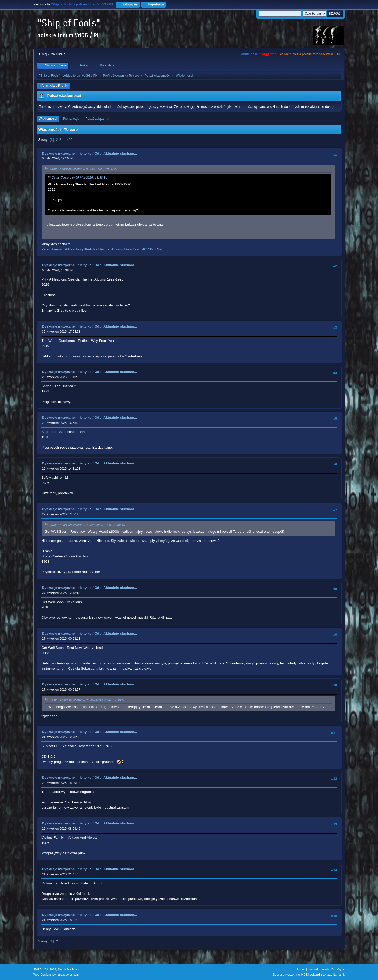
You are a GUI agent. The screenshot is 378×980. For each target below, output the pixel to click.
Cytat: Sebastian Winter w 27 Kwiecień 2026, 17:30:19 (87, 525)
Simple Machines (68, 969)
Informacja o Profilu (54, 86)
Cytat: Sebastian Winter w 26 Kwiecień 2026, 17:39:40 (87, 700)
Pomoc (301, 969)
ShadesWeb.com (68, 975)
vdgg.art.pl (269, 54)
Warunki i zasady (319, 969)
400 (70, 140)
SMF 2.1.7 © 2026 (45, 969)
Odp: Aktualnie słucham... (116, 153)
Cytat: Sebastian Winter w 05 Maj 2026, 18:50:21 (83, 169)
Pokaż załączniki (97, 119)
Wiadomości (48, 119)
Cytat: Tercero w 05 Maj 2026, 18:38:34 (79, 178)
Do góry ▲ (338, 969)
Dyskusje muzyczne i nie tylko (67, 153)
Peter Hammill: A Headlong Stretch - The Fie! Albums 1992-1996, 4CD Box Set (102, 249)
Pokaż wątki (71, 119)
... (65, 140)
